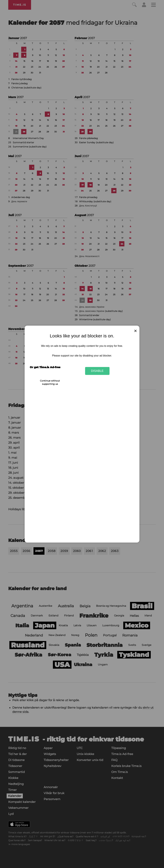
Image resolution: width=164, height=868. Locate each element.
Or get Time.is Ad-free (45, 367)
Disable (97, 371)
